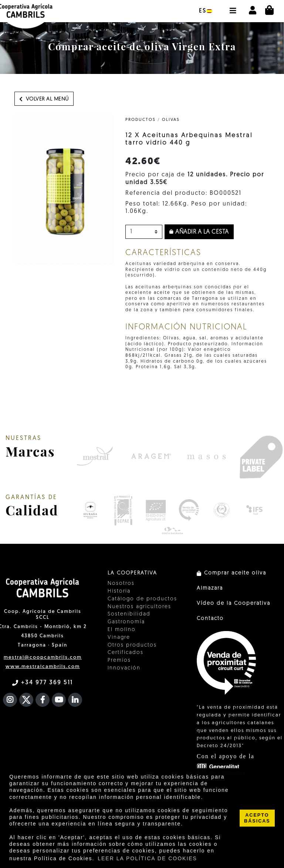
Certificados (126, 653)
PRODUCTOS (141, 120)
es (206, 11)
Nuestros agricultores (139, 607)
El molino (122, 630)
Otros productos (132, 645)
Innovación (124, 668)
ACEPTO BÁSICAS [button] (257, 818)
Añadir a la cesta (199, 232)
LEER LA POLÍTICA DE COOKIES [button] (147, 858)
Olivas (171, 120)
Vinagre (119, 638)
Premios (119, 660)
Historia (119, 591)
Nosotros (121, 584)
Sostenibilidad (129, 614)
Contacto (210, 619)
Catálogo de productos (142, 599)
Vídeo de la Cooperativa (234, 603)
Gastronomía (126, 622)
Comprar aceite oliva (231, 573)
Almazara (210, 588)
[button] (233, 7)
